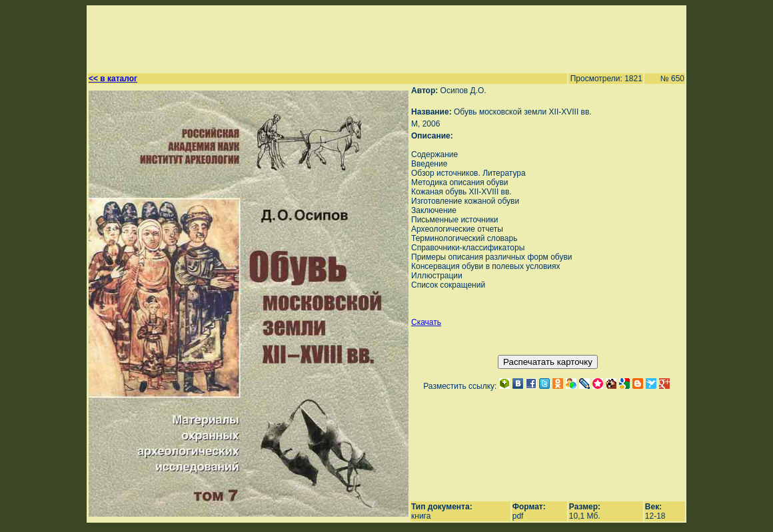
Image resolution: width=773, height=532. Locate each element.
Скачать (426, 322)
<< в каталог (113, 79)
